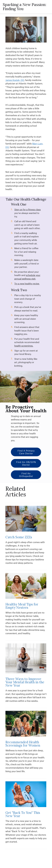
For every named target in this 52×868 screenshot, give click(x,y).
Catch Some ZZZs (19, 537)
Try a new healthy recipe (27, 284)
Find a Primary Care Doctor (26, 452)
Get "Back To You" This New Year (23, 814)
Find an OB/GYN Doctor (26, 463)
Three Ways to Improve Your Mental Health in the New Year (25, 682)
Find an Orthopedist (26, 475)
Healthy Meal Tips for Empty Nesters (22, 606)
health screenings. (24, 346)
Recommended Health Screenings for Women (23, 744)
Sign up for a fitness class (27, 209)
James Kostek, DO (15, 80)
